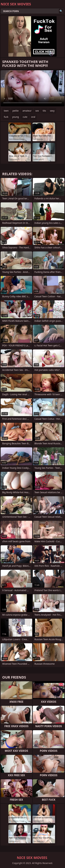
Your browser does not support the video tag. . (32, 88)
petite (16, 111)
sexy (52, 111)
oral (33, 117)
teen (6, 111)
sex (37, 111)
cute (25, 117)
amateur (27, 111)
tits (44, 111)
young (16, 117)
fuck (6, 117)
